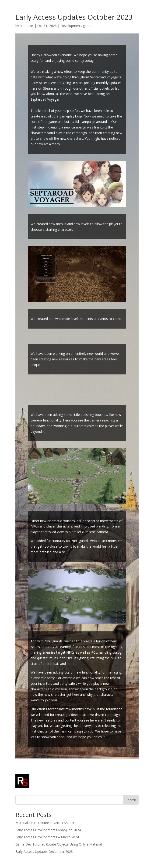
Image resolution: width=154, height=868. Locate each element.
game (87, 26)
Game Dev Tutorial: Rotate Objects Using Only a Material (59, 844)
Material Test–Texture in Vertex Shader (45, 823)
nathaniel (27, 26)
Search (131, 800)
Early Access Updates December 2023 (44, 852)
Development (71, 26)
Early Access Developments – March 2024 (47, 837)
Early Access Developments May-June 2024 (48, 830)
